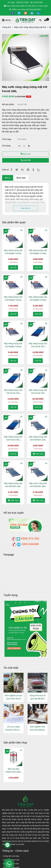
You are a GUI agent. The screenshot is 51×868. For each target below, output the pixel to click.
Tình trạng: (7, 139)
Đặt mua (25, 154)
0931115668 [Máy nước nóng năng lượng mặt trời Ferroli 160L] (23, 2)
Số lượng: (7, 146)
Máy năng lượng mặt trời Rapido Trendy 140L (13, 252)
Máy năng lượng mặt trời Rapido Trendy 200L (38, 299)
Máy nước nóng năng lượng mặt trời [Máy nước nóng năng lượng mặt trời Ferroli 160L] (30, 27)
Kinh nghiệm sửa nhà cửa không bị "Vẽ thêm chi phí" (38, 728)
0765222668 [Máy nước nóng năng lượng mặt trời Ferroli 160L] (37, 2)
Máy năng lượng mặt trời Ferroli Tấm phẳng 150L (13, 392)
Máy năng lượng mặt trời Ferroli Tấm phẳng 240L (13, 438)
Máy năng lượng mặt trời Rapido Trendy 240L (13, 345)
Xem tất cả (26, 208)
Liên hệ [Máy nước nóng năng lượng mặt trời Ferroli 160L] (25, 160)
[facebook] (13, 13)
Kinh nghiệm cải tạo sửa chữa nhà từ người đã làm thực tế (13, 697)
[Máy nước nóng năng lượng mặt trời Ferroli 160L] (26, 20)
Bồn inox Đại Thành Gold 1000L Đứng (14, 771)
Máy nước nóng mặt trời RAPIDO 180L (38, 485)
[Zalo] (40, 170)
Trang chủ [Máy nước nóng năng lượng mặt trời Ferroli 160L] (6, 27)
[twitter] (19, 13)
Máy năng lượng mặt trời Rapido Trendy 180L (13, 299)
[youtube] (26, 13)
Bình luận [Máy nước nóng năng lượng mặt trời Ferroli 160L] (21, 178)
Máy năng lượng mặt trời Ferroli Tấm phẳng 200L (38, 392)
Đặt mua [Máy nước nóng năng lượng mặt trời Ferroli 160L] (38, 454)
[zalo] (38, 13)
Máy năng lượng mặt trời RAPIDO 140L (38, 438)
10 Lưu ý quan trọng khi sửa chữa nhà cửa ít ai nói (14, 728)
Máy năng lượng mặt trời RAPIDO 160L (13, 485)
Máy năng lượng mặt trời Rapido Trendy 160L (38, 252)
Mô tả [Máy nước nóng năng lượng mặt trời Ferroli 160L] (8, 178)
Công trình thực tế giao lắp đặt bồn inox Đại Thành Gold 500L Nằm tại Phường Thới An (37, 697)
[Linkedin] (22, 170)
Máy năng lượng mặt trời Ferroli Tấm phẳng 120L (38, 345)
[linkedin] (32, 13)
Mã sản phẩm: (8, 104)
